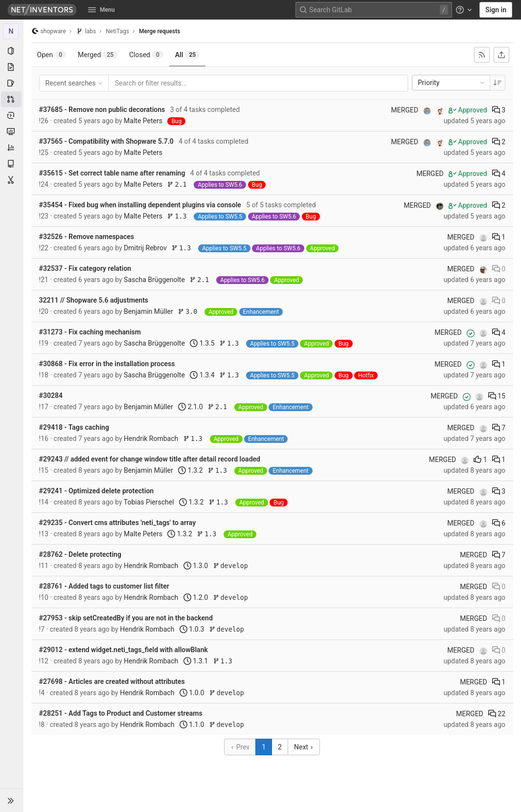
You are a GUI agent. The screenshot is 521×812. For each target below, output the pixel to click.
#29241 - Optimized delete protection (97, 491)
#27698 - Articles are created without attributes (112, 681)
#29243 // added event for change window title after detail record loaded (150, 459)
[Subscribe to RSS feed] (482, 55)
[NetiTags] (12, 31)
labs (86, 31)
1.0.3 (192, 629)
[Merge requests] (12, 99)
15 (497, 396)
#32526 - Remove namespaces (87, 237)
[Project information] (12, 51)
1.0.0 (192, 693)
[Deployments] (12, 115)
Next (304, 747)
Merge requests (159, 31)
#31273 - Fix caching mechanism (90, 332)
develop (231, 566)
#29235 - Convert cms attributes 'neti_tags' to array (118, 523)
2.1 (179, 185)
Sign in (496, 10)
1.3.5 (203, 343)
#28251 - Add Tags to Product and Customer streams (121, 713)
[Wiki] (12, 164)
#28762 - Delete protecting (80, 554)
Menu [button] (101, 10)
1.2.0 (196, 597)
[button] (12, 800)
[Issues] (12, 83)
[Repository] (12, 67)
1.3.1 (196, 661)
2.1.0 (191, 407)
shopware (49, 31)
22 (497, 714)
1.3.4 (203, 375)
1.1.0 (192, 724)
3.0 (190, 312)
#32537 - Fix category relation (85, 268)
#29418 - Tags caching (74, 427)
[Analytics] (12, 148)
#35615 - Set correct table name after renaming (112, 173)
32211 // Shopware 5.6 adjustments (94, 300)
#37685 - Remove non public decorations (102, 110)
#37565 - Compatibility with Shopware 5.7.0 (106, 141)
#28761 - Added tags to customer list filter (104, 586)
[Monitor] (12, 132)
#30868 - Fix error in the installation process (107, 364)
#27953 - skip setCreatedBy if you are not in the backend (126, 618)
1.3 (179, 216)
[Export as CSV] (501, 55)
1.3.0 (196, 566)
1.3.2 (191, 470)
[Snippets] (12, 180)
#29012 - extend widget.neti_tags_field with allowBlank (124, 650)
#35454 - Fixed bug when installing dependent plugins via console (140, 205)
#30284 (51, 395)
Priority (452, 83)
